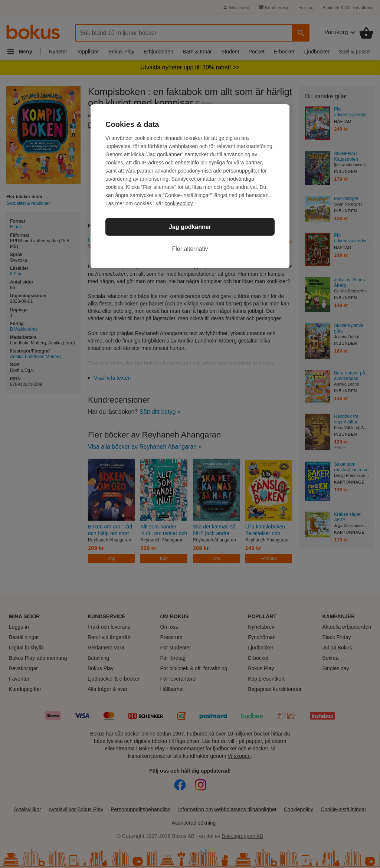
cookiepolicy (179, 203)
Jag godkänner (190, 227)
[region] (190, 186)
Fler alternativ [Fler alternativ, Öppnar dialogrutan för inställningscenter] (190, 249)
